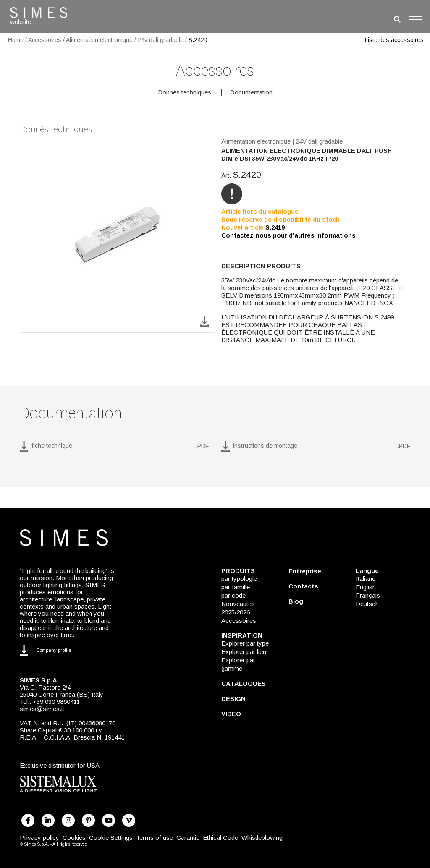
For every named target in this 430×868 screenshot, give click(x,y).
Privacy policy (39, 838)
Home (16, 40)
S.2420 (198, 40)
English (366, 587)
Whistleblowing (262, 838)
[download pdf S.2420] (114, 449)
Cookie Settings (111, 838)
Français (368, 595)
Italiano (366, 579)
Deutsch (367, 604)
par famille (236, 587)
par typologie (239, 579)
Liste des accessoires (394, 40)
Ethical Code (220, 838)
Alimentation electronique (99, 40)
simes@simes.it (42, 709)
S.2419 (275, 227)
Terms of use (155, 838)
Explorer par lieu (244, 652)
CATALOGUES (244, 684)
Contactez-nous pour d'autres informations (288, 235)
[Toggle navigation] (415, 16)
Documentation (251, 92)
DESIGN (233, 699)
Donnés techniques (185, 92)
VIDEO (231, 714)
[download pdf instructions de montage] (316, 449)
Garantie (188, 838)
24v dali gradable (161, 40)
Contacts (303, 586)
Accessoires (45, 40)
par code (233, 595)
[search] (397, 20)
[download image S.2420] (205, 321)
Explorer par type (245, 643)
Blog (296, 601)
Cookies (74, 838)
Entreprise (305, 571)
